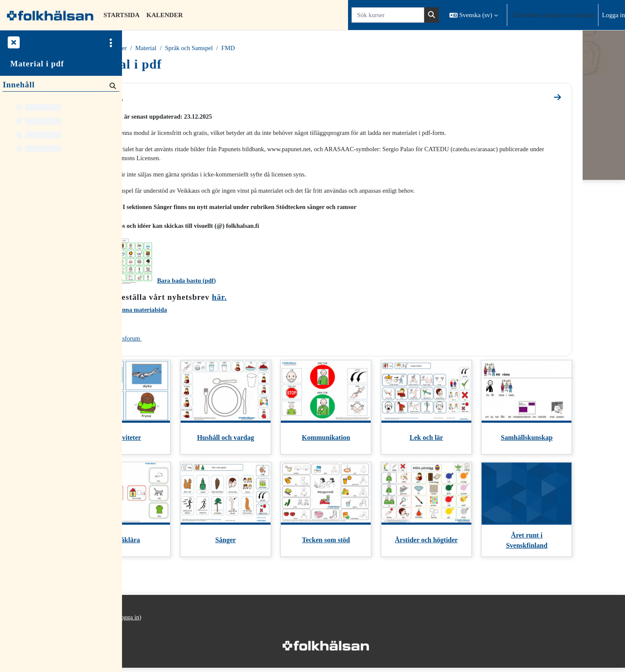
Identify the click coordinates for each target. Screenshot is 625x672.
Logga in (613, 15)
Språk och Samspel (245, 48)
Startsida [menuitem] (122, 15)
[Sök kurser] (388, 15)
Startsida (144, 48)
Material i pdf (37, 64)
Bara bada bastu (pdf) (240, 283)
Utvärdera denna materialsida (181, 313)
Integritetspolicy (149, 630)
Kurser (172, 48)
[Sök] (112, 85)
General (158, 96)
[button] (474, 15)
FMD (285, 48)
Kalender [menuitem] (165, 15)
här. (272, 300)
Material (201, 48)
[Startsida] (50, 15)
